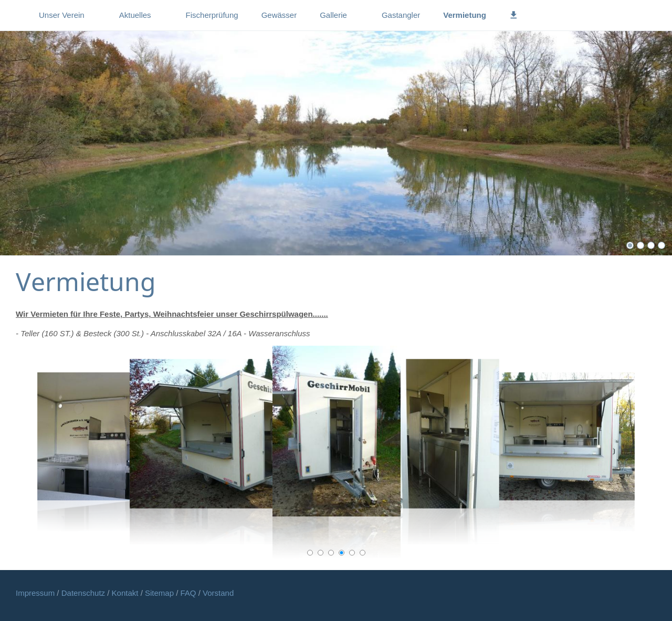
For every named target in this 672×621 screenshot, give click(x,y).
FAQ (188, 593)
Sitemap (160, 593)
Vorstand (218, 593)
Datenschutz (85, 593)
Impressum (36, 593)
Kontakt (126, 593)
